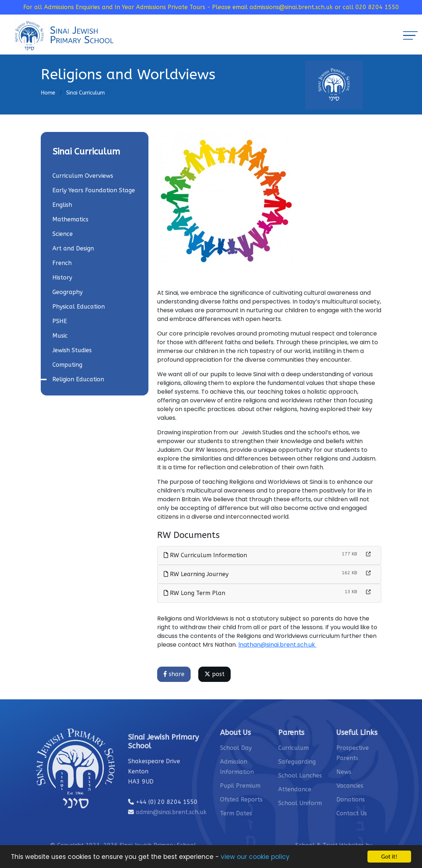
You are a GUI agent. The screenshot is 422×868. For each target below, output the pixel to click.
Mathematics (69, 219)
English (61, 205)
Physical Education (77, 307)
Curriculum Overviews (82, 176)
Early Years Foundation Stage (93, 190)
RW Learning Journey (197, 574)
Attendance (319, 789)
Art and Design (72, 248)
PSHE (59, 321)
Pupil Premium (264, 786)
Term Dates (260, 813)
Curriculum (317, 748)
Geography (66, 292)
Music (59, 336)
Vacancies (374, 786)
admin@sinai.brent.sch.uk (171, 836)
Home (48, 93)
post (216, 674)
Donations (374, 799)
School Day (260, 748)
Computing (66, 365)
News (368, 772)
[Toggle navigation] (410, 35)
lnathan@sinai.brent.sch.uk (278, 645)
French (61, 263)
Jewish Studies (71, 350)
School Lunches (324, 775)
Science (61, 234)
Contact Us (375, 813)
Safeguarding (321, 762)
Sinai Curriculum (85, 93)
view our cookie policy (255, 857)
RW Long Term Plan (196, 593)
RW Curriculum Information (206, 555)
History (61, 278)
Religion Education (77, 379)
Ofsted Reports (265, 799)
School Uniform (324, 803)
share (175, 674)
